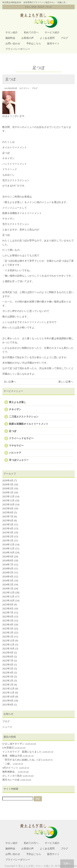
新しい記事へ (66, 382)
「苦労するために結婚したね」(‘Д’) (22, 760)
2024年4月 (8, 577)
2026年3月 (8, 484)
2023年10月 (8, 601)
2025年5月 (8, 525)
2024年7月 (8, 565)
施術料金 (10, 38)
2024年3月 (8, 581)
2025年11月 (8, 500)
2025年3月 (8, 533)
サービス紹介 (52, 32)
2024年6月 (8, 569)
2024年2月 (8, 585)
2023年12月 (8, 593)
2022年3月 (8, 677)
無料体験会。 (10, 772)
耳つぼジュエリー (19, 460)
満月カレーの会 (11, 780)
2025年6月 (8, 521)
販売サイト (53, 43)
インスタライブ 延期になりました (22, 752)
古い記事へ (10, 382)
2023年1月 (8, 637)
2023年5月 (8, 621)
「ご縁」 (7, 764)
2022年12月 (8, 641)
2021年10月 (8, 697)
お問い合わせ (13, 43)
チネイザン (15, 409)
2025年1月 (8, 541)
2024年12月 (8, 545)
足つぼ (13, 431)
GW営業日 (8, 748)
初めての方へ (31, 32)
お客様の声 (28, 38)
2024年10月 (8, 553)
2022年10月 (8, 649)
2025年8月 (8, 513)
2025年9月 (8, 509)
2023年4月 (8, 625)
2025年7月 (8, 517)
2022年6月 (8, 665)
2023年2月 (8, 633)
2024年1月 (8, 589)
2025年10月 (8, 504)
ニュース (7, 727)
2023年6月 (8, 617)
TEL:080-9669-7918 (38, 7)
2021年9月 (8, 701)
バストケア (15, 453)
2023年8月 (8, 609)
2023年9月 (8, 605)
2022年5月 (8, 669)
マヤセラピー (16, 446)
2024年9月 (8, 557)
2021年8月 (8, 705)
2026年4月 (8, 480)
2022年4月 (8, 673)
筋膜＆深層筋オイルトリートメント (29, 424)
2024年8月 (8, 561)
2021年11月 (8, 693)
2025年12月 (8, 496)
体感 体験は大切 (12, 756)
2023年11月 (8, 597)
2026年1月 (8, 492)
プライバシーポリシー (18, 49)
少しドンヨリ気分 (12, 776)
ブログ (64, 38)
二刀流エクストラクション (24, 417)
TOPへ (67, 864)
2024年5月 (8, 573)
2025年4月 (8, 529)
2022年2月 (8, 681)
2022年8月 (8, 657)
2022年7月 (8, 661)
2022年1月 (8, 685)
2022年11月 (8, 645)
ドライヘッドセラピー (21, 438)
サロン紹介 (12, 32)
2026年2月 (8, 488)
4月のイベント (10, 768)
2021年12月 (8, 689)
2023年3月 (8, 629)
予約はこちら (34, 43)
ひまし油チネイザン (13, 744)
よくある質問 (47, 38)
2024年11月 (8, 549)
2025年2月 (8, 537)
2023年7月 (8, 613)
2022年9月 (8, 653)
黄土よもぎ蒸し (18, 402)
